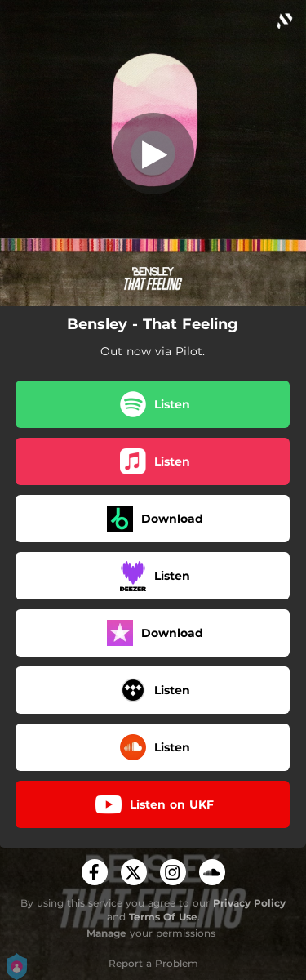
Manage (106, 933)
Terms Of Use (163, 917)
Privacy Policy (249, 903)
